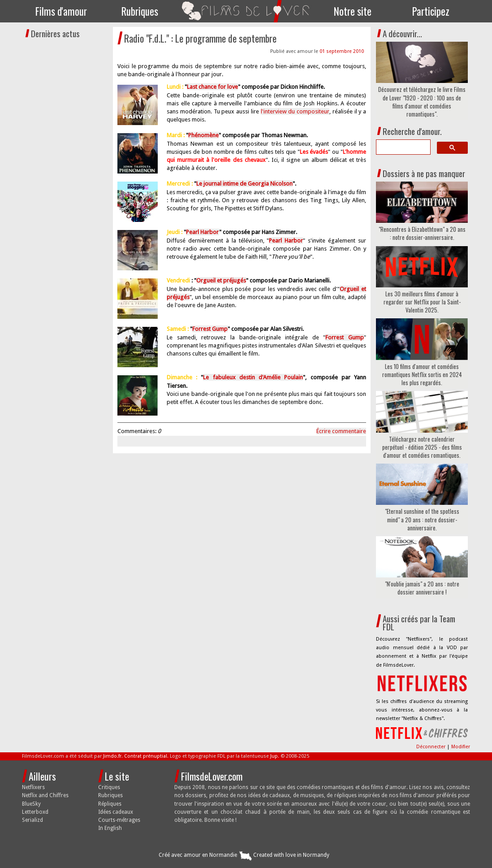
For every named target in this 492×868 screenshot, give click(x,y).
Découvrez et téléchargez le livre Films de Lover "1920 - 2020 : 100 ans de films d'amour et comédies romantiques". (422, 102)
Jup (274, 756)
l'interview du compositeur (295, 111)
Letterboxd (35, 812)
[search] (402, 147)
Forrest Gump (210, 329)
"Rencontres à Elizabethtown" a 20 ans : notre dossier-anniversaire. (422, 233)
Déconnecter (432, 747)
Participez (431, 11)
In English (110, 828)
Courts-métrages (119, 820)
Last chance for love (212, 87)
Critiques (109, 787)
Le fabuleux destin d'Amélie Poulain (253, 377)
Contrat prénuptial (146, 756)
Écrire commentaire (341, 431)
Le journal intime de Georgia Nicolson (244, 184)
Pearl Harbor (203, 232)
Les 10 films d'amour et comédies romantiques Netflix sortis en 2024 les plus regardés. (422, 375)
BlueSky (31, 804)
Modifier (461, 747)
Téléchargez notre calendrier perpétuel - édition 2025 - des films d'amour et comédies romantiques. (422, 447)
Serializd (32, 820)
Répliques (110, 804)
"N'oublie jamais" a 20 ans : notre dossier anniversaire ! (422, 588)
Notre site (353, 11)
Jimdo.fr (112, 756)
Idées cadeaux (116, 812)
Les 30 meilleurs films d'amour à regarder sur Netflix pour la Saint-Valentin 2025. (422, 302)
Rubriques (140, 11)
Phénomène (203, 135)
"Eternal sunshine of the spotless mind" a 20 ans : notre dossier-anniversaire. (422, 519)
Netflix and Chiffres (45, 795)
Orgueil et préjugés (221, 280)
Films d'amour (61, 11)
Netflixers (33, 787)
